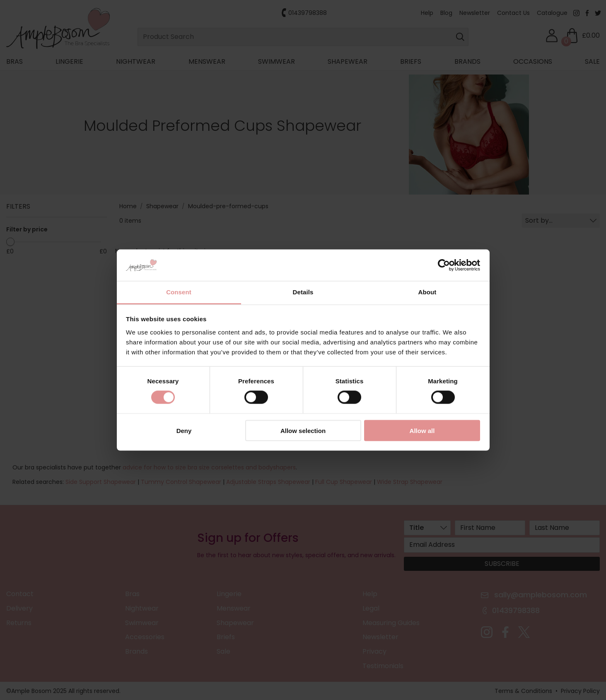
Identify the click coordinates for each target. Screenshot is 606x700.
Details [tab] (303, 292)
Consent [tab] (179, 292)
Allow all (422, 430)
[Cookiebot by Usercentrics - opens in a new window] (444, 265)
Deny (184, 430)
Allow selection (303, 430)
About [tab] (427, 292)
